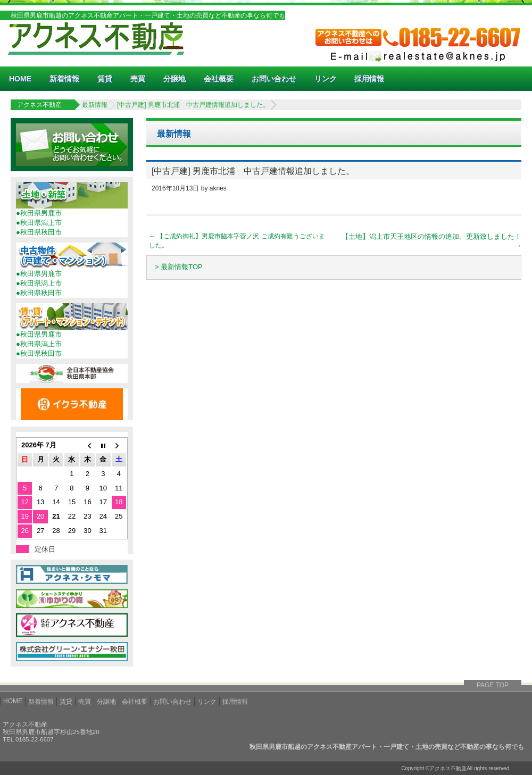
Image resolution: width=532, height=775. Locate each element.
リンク (326, 79)
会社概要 (219, 79)
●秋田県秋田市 (39, 232)
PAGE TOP (493, 685)
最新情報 (95, 105)
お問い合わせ (274, 79)
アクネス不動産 (39, 105)
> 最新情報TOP (179, 267)
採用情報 (369, 79)
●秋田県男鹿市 (39, 213)
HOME (20, 79)
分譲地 (174, 79)
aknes (218, 188)
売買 (138, 79)
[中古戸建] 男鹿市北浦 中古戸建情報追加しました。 (193, 105)
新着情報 (64, 79)
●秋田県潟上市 (39, 223)
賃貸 (105, 79)
